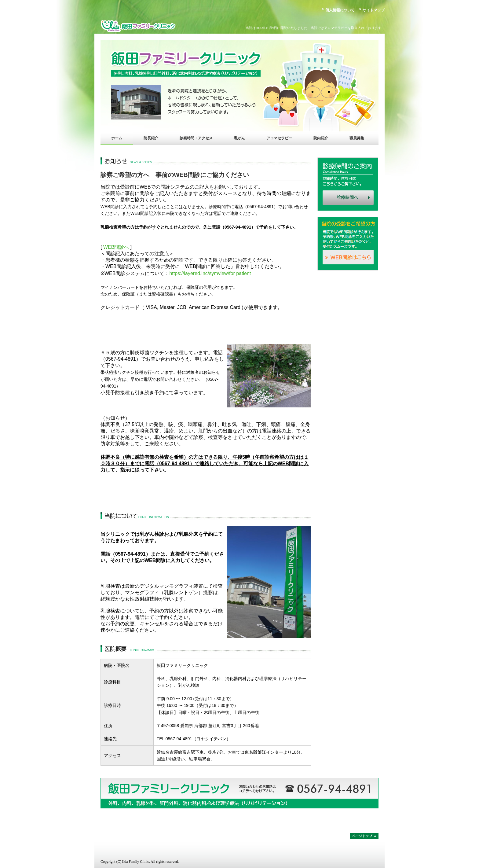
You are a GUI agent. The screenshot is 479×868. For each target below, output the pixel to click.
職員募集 (357, 138)
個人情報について (340, 10)
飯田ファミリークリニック (154, 26)
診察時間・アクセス (196, 138)
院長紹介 (151, 138)
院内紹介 (321, 138)
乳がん (239, 138)
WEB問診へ (116, 247)
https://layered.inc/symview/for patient (210, 273)
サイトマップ (374, 10)
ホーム (117, 138)
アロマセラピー (279, 138)
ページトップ (364, 836)
